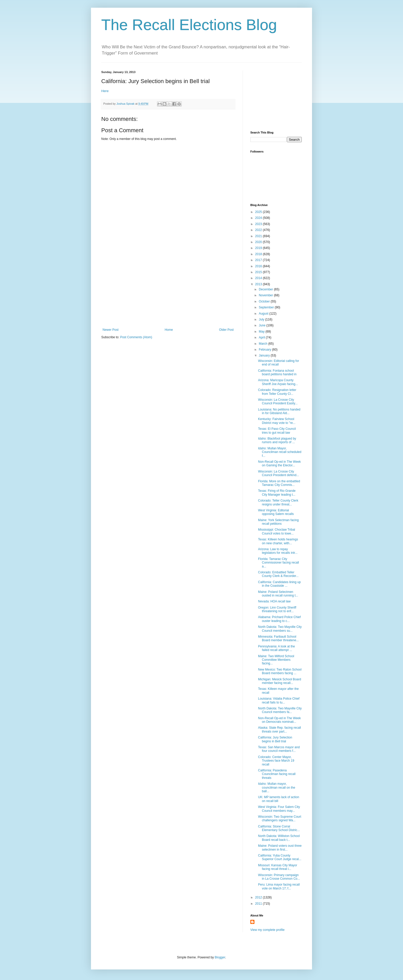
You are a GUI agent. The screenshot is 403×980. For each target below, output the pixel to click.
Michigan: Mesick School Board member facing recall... (280, 681)
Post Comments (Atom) (136, 337)
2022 (259, 230)
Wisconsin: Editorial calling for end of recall (278, 363)
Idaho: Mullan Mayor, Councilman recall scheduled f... (280, 452)
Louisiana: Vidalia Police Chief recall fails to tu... (279, 700)
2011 (259, 904)
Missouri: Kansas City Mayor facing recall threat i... (278, 867)
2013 (259, 284)
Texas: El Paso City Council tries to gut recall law (277, 431)
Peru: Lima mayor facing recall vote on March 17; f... (279, 886)
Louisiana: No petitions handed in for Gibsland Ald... (279, 411)
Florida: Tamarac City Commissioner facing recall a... (278, 563)
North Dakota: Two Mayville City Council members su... (280, 629)
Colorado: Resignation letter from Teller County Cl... (277, 392)
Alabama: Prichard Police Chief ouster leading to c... (279, 619)
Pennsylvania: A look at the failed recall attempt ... (276, 648)
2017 (259, 260)
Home (169, 330)
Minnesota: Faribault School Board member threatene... (278, 638)
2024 (259, 218)
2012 (259, 897)
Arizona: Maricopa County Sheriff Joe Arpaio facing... (278, 382)
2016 (259, 266)
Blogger (220, 957)
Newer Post (111, 330)
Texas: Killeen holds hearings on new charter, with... (278, 541)
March (264, 344)
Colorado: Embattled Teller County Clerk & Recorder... (278, 574)
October (265, 301)
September (267, 307)
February (265, 350)
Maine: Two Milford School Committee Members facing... (276, 660)
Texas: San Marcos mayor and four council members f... (279, 749)
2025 (259, 212)
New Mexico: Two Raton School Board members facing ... (280, 671)
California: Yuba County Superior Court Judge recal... (280, 857)
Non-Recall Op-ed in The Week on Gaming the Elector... (279, 464)
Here (105, 91)
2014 (259, 278)
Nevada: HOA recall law (274, 601)
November (266, 295)
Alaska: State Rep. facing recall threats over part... (280, 729)
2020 (259, 242)
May (262, 332)
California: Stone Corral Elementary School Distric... (279, 828)
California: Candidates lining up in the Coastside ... (279, 584)
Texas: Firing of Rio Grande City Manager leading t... (277, 493)
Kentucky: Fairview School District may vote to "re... (277, 421)
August (264, 314)
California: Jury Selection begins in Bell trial (275, 739)
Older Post (226, 330)
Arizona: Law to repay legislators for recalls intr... (278, 551)
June (263, 325)
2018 (259, 254)
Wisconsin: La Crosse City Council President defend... (278, 473)
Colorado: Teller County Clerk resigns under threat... (278, 502)
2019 (259, 248)
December (266, 289)
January (265, 355)
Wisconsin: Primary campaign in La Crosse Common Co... (279, 877)
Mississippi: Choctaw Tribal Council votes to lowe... (277, 531)
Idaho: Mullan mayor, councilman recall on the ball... (277, 787)
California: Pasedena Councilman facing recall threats (277, 774)
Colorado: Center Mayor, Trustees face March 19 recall (276, 761)
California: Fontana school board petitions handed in (277, 372)
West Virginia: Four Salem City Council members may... (279, 809)
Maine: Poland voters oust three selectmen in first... (280, 848)
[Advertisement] (168, 289)
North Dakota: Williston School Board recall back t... (279, 838)
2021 (259, 236)
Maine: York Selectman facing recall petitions (278, 522)
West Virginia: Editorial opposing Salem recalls (276, 512)
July (262, 319)
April (262, 337)
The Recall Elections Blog (189, 25)
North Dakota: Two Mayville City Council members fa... (280, 710)
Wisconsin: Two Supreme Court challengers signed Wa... (280, 818)
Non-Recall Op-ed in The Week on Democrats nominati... (279, 720)
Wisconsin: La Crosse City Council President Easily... (278, 402)
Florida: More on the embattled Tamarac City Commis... (279, 483)
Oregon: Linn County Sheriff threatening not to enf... (277, 609)
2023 (259, 224)
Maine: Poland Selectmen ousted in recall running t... (278, 594)
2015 (259, 272)
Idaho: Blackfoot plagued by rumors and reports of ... (277, 440)
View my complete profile (267, 930)
